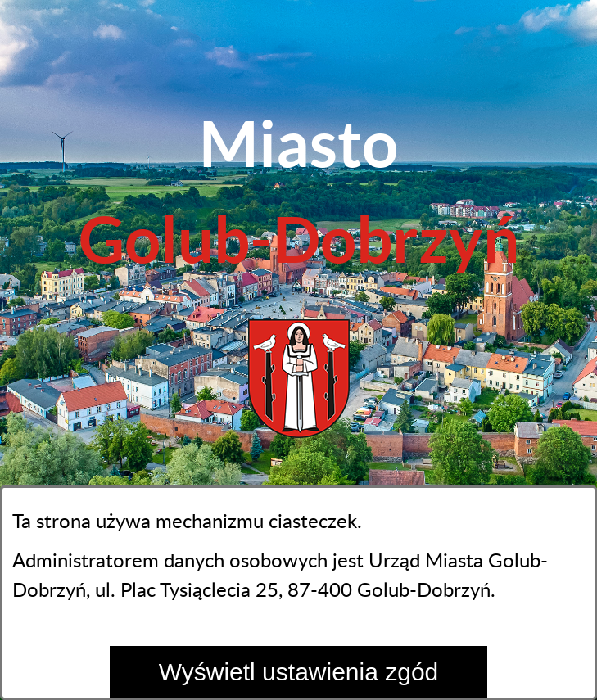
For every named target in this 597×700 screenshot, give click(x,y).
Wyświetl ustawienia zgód (299, 672)
